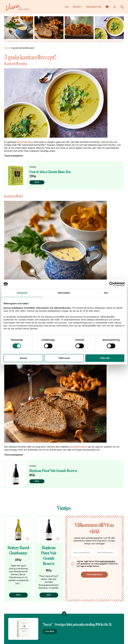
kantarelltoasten (78, 447)
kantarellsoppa (25, 142)
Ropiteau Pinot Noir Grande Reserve (53, 471)
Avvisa (23, 358)
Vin (67, 7)
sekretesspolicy (108, 561)
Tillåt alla (105, 358)
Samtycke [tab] (22, 293)
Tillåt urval (64, 358)
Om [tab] (106, 293)
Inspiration (94, 7)
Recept (78, 7)
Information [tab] (64, 293)
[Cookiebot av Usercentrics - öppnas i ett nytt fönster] (111, 284)
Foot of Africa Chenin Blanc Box (50, 172)
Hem (7, 48)
